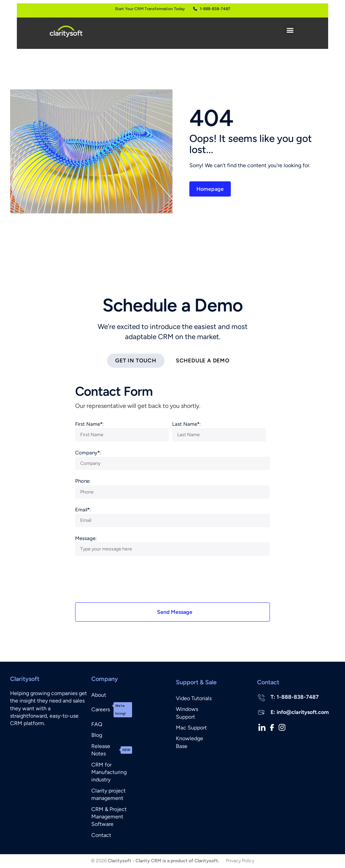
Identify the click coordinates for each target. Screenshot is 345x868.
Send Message (175, 612)
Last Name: (186, 424)
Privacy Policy (240, 861)
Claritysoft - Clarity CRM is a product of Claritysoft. (163, 861)
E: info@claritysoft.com (300, 712)
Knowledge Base (190, 742)
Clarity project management (108, 795)
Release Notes (112, 750)
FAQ (97, 725)
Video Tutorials (194, 699)
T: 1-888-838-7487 (295, 697)
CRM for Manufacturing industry (109, 773)
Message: (86, 539)
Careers (112, 710)
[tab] (136, 361)
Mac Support (191, 728)
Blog (97, 735)
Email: (83, 510)
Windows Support (187, 713)
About (99, 695)
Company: (88, 453)
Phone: (83, 481)
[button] (290, 30)
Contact (101, 835)
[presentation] (126, 583)
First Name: (89, 424)
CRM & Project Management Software (109, 817)
